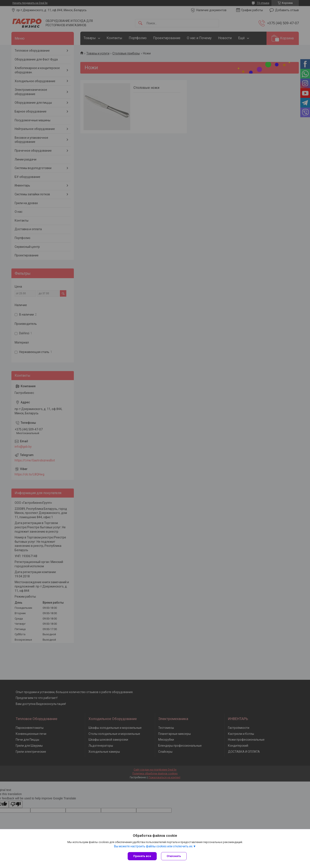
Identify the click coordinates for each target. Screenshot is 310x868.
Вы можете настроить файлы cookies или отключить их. (154, 846)
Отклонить (174, 856)
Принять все (142, 856)
